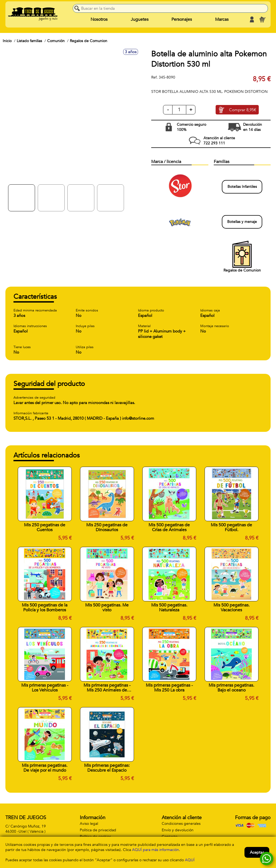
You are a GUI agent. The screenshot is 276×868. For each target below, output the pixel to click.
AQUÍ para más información (156, 850)
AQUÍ (190, 860)
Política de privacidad (98, 830)
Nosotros (99, 19)
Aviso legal (89, 824)
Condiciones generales (181, 824)
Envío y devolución (178, 830)
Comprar (243, 110)
